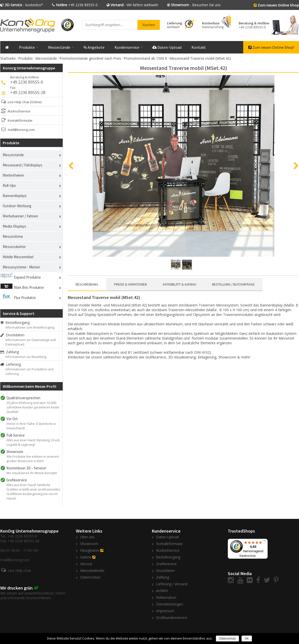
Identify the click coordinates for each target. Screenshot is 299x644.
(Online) (36, 102)
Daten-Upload (167, 47)
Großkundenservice (172, 618)
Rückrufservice (19, 111)
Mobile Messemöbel (18, 257)
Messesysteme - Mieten (21, 267)
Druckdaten (12, 335)
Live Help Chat (18, 102)
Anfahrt (162, 591)
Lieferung (11, 364)
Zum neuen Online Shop (278, 5)
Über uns (87, 537)
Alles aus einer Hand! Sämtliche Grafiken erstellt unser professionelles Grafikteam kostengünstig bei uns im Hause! (33, 492)
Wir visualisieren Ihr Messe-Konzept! (32, 473)
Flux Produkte (25, 298)
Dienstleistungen (170, 604)
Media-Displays (14, 226)
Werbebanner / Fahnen (20, 216)
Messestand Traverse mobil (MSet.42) (200, 58)
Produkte (29, 47)
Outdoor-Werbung (17, 206)
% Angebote (94, 47)
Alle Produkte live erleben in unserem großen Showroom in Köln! (33, 459)
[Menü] (265, 542)
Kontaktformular (20, 120)
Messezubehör (14, 247)
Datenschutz (90, 577)
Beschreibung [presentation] (87, 284)
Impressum (165, 611)
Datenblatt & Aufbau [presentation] (179, 284)
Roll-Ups (9, 185)
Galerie (86, 557)
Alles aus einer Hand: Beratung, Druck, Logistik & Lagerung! (33, 442)
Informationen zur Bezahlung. (26, 357)
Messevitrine (13, 236)
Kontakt (199, 47)
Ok (247, 639)
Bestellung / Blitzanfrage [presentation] (233, 284)
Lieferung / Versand (172, 584)
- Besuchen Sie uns (196, 5)
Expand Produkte (27, 277)
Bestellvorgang (15, 322)
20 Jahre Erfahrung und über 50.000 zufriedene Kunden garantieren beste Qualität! (33, 407)
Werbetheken (13, 175)
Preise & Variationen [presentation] (130, 284)
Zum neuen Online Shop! (271, 47)
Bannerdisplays (15, 196)
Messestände (61, 47)
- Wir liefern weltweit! (134, 5)
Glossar (86, 564)
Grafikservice (166, 564)
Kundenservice (128, 47)
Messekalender (92, 570)
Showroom (89, 544)
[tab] (87, 285)
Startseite (8, 58)
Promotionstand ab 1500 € (145, 58)
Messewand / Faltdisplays (23, 165)
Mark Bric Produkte (29, 287)
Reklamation (166, 597)
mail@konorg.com (21, 130)
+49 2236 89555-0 (77, 5)
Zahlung (10, 352)
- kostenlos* (24, 5)
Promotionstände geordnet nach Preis (90, 58)
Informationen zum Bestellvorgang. (30, 327)
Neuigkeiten (90, 550)
